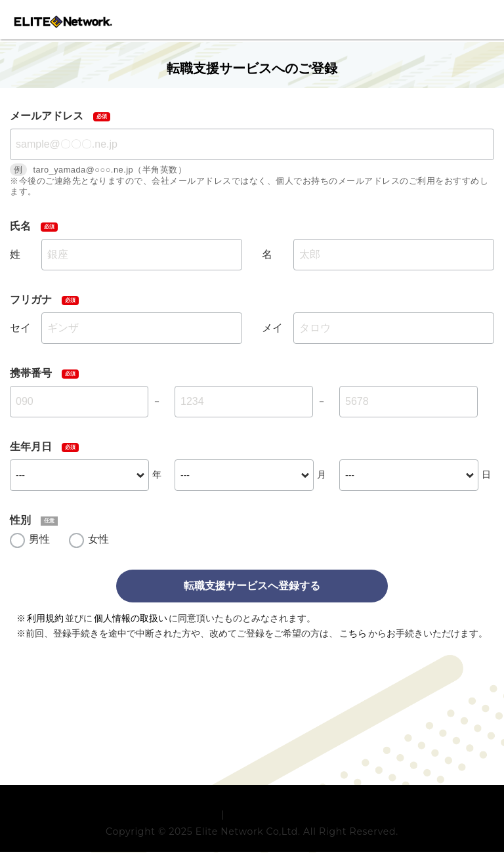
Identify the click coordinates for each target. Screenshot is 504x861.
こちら (353, 633)
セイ (20, 328)
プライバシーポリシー (276, 824)
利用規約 (45, 618)
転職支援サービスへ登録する (252, 586)
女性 (98, 539)
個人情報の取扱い (131, 618)
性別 (20, 520)
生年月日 (31, 447)
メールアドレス (47, 116)
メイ (272, 328)
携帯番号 (31, 373)
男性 (39, 539)
